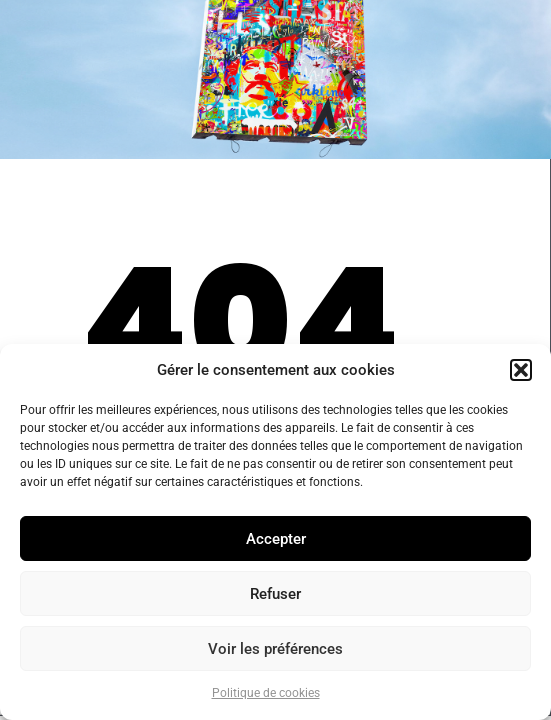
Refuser (275, 594)
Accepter (276, 539)
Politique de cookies (266, 693)
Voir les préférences (275, 649)
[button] (521, 370)
